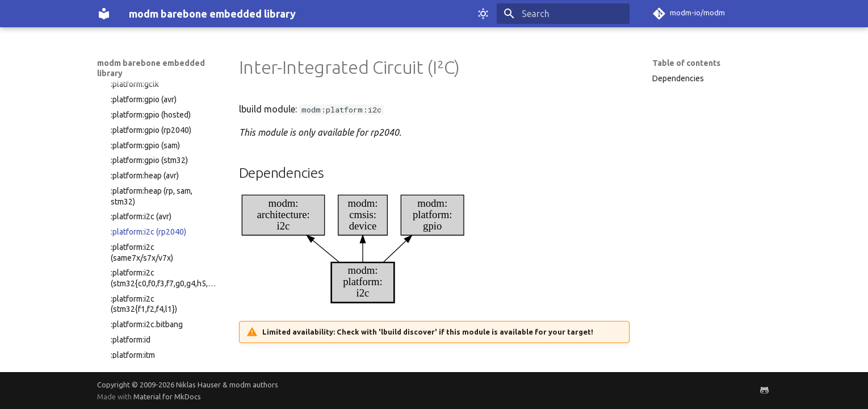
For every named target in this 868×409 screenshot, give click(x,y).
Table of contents (686, 63)
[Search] (563, 14)
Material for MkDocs (167, 397)
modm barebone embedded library (151, 68)
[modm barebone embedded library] (104, 14)
